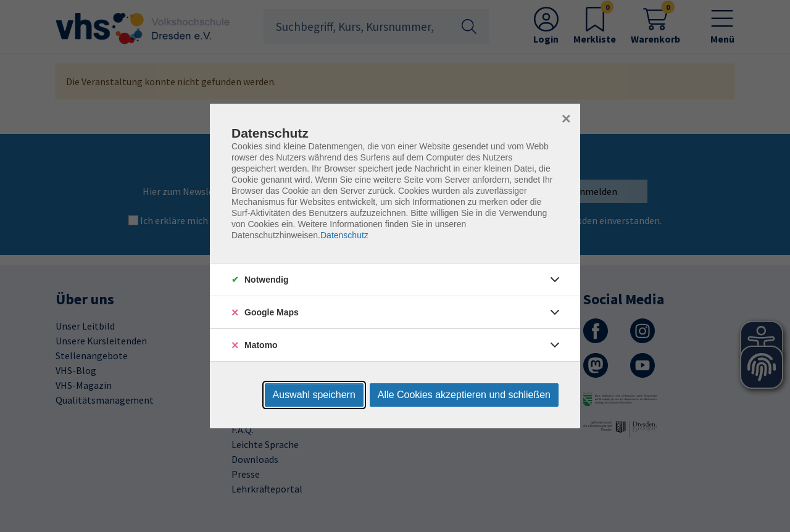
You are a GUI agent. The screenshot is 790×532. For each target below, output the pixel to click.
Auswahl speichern (314, 395)
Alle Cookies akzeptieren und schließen (464, 395)
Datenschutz (344, 235)
